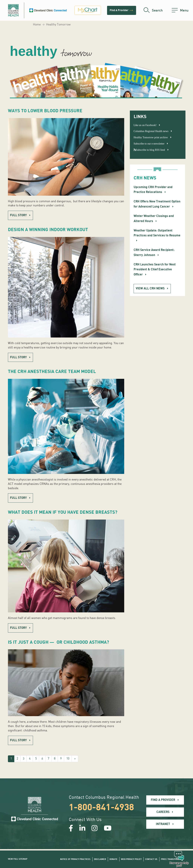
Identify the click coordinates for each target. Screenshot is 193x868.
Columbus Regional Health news (151, 131)
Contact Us (151, 859)
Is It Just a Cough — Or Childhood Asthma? (59, 642)
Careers (163, 812)
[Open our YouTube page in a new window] (108, 829)
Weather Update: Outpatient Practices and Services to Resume (157, 233)
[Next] (75, 759)
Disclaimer (100, 859)
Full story (18, 215)
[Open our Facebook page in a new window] (71, 829)
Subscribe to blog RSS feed (149, 150)
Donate (113, 859)
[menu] (180, 10)
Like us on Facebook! (145, 125)
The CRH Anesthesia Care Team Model (52, 372)
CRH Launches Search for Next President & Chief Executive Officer (155, 269)
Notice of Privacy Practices (75, 859)
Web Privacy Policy (131, 859)
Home (37, 25)
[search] (153, 10)
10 (68, 759)
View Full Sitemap (18, 859)
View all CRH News (150, 288)
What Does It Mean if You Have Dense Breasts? (63, 512)
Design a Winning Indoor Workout (48, 230)
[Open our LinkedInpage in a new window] (82, 829)
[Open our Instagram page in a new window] (95, 829)
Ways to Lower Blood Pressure (45, 111)
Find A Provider (122, 10)
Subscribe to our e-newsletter (149, 144)
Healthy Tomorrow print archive (151, 137)
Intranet (163, 824)
